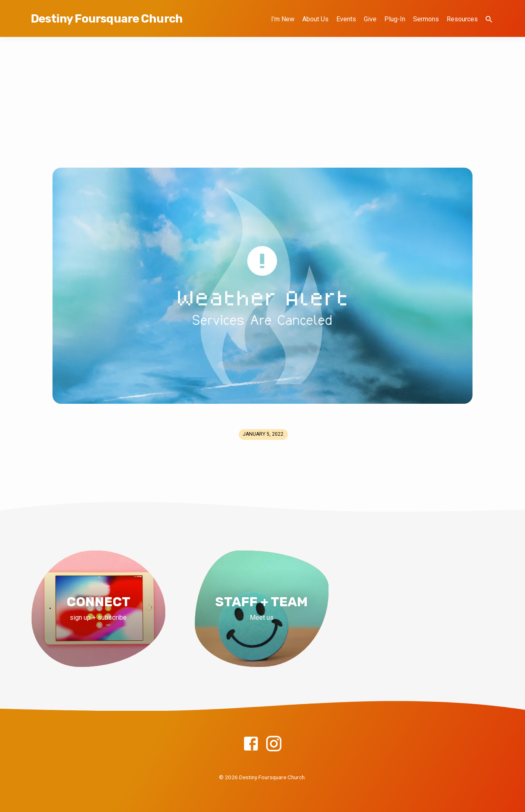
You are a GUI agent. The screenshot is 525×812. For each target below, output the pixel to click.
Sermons (426, 19)
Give (370, 19)
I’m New (283, 19)
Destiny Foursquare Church (107, 19)
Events (346, 19)
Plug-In (395, 19)
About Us (315, 19)
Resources (462, 19)
